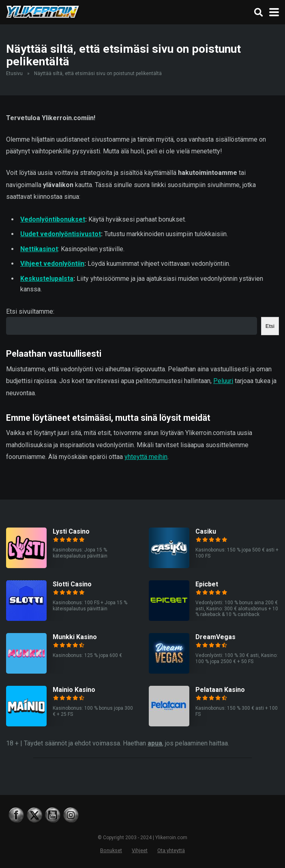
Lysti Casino (71, 531)
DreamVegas (215, 637)
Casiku (206, 531)
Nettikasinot (39, 249)
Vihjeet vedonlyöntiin (52, 264)
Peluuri (223, 381)
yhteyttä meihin (146, 457)
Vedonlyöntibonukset (53, 219)
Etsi (270, 326)
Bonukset (111, 850)
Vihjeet (140, 850)
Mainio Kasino (74, 690)
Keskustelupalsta (47, 279)
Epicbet (207, 584)
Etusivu (14, 73)
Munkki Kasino (75, 637)
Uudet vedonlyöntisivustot (61, 234)
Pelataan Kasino (220, 690)
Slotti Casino (72, 584)
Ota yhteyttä (171, 850)
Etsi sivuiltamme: (30, 311)
